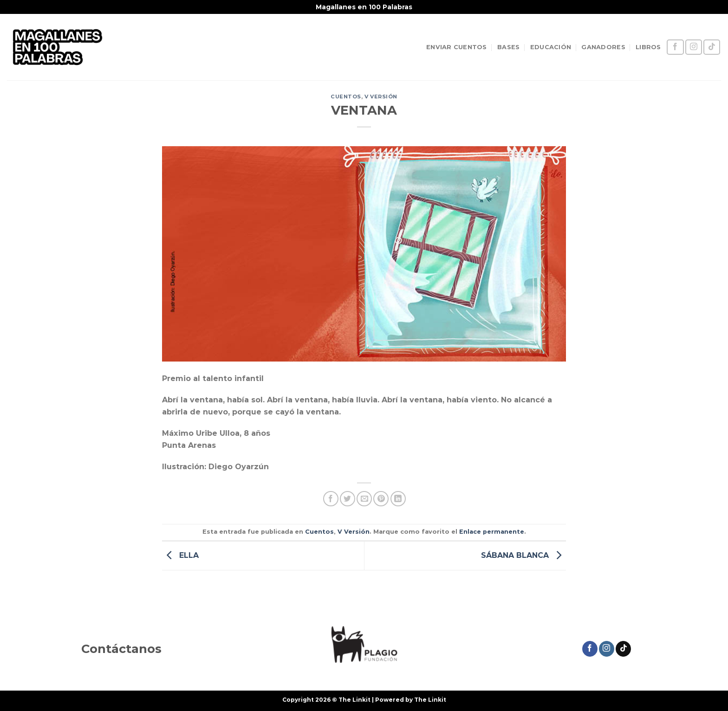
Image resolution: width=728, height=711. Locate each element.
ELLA (180, 555)
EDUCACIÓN (551, 47)
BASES (508, 47)
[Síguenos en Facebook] (675, 47)
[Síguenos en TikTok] (712, 47)
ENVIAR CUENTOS (457, 47)
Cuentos (346, 97)
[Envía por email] (364, 499)
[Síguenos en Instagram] (694, 47)
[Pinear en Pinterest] (381, 499)
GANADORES (603, 47)
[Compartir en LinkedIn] (398, 499)
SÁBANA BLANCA (523, 555)
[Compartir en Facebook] (331, 499)
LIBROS (648, 47)
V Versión (381, 97)
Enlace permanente (492, 532)
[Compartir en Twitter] (348, 499)
